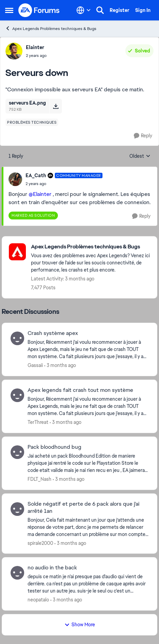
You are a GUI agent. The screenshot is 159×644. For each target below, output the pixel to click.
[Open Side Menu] (9, 10)
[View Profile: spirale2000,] (17, 509)
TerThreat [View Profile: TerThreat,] (38, 422)
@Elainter (40, 194)
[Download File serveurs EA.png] (56, 106)
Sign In (143, 10)
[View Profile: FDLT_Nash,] (17, 452)
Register (120, 10)
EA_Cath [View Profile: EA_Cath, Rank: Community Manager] (36, 175)
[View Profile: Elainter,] (14, 51)
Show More (80, 625)
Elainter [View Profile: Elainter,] (35, 47)
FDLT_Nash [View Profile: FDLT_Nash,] (39, 479)
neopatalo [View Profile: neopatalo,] (38, 600)
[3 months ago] (60, 365)
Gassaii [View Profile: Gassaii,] (35, 365)
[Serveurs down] (64, 184)
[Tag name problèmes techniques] (32, 122)
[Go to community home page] (39, 10)
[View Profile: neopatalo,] (17, 573)
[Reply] (143, 136)
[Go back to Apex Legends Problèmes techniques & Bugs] (91, 247)
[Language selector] (84, 10)
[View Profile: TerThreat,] (17, 395)
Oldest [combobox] (140, 156)
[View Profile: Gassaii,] (17, 338)
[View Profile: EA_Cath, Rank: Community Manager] (15, 179)
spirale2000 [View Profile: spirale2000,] (40, 543)
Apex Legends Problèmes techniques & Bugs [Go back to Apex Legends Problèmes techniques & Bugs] (51, 28)
